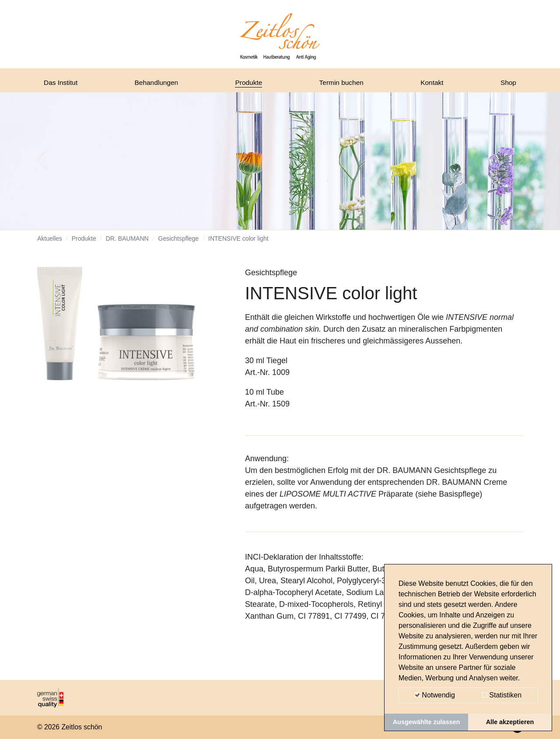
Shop (507, 84)
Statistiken (502, 695)
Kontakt (434, 84)
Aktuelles (50, 245)
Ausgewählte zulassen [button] (427, 722)
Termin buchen (344, 84)
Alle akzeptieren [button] (510, 722)
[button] (42, 166)
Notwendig (435, 695)
